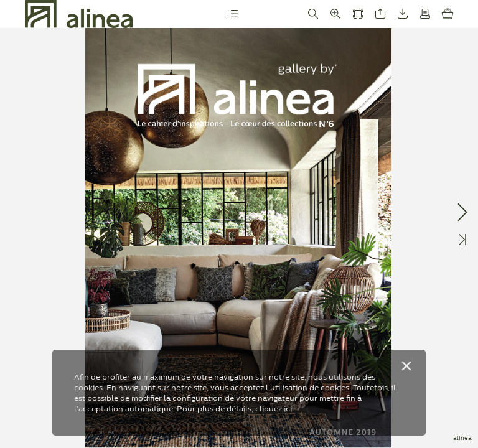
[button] (233, 14)
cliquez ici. (274, 408)
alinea (462, 438)
